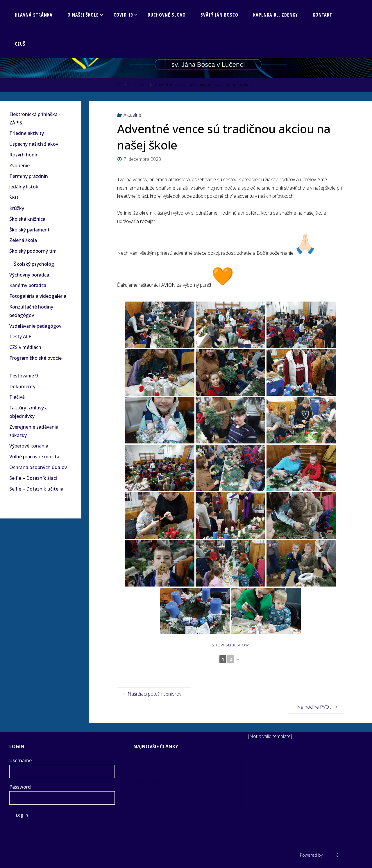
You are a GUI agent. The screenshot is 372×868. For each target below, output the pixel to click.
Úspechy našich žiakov (34, 144)
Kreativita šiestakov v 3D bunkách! (172, 771)
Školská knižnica (27, 219)
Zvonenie (19, 165)
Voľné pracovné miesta (34, 457)
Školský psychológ (34, 264)
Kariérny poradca (28, 285)
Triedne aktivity (27, 133)
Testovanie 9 (24, 376)
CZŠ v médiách (25, 347)
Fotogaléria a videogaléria (38, 296)
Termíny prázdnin (29, 176)
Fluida (329, 855)
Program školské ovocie (35, 358)
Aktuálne (137, 84)
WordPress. (352, 855)
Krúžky (17, 208)
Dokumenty (22, 386)
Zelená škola (23, 240)
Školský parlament (29, 230)
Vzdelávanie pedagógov (35, 326)
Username (20, 760)
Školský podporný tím (33, 251)
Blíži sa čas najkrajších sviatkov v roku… (177, 760)
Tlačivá (17, 397)
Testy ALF (20, 336)
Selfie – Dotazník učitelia (36, 489)
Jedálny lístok (24, 187)
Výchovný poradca (29, 275)
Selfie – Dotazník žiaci (33, 478)
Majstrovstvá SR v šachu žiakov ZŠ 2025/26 (181, 782)
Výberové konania (29, 446)
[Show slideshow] (230, 645)
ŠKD (14, 197)
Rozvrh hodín (24, 155)
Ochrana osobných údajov (38, 467)
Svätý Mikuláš (149, 792)
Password (20, 787)
